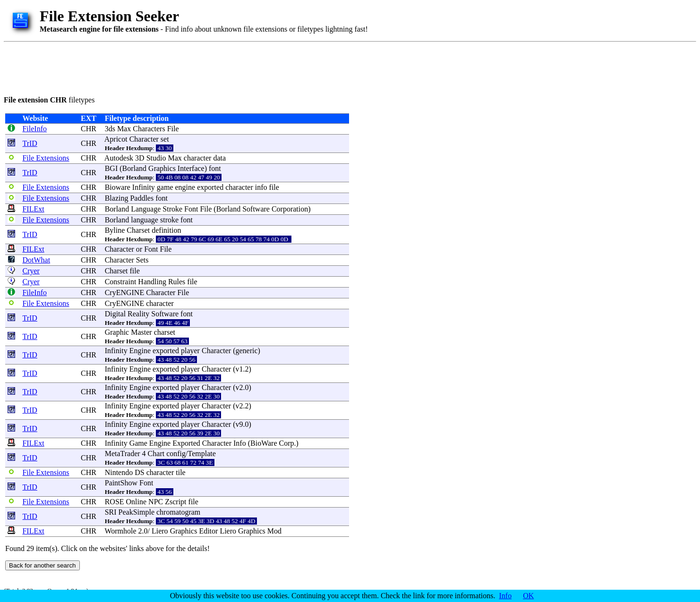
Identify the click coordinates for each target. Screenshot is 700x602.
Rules (177, 282)
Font (191, 209)
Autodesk (119, 158)
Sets (142, 260)
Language (146, 209)
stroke (169, 220)
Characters (149, 129)
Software (256, 209)
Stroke (172, 209)
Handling (152, 282)
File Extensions (46, 158)
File (173, 129)
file (274, 187)
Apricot (116, 139)
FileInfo (34, 129)
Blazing (117, 198)
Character (144, 139)
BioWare (264, 443)
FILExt (33, 209)
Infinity (144, 187)
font (215, 168)
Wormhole (120, 531)
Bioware (118, 187)
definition (166, 230)
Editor (208, 531)
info (261, 187)
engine (185, 187)
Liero (160, 531)
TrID (30, 143)
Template (201, 454)
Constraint (121, 282)
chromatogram (178, 512)
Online (137, 502)
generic (246, 351)
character (198, 158)
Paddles (142, 198)
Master (141, 332)
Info (240, 443)
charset (165, 332)
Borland (135, 168)
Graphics (162, 168)
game (165, 187)
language (145, 220)
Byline (115, 230)
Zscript (175, 502)
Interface (191, 168)
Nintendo (119, 472)
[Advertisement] (176, 67)
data (219, 158)
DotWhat (36, 260)
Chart (156, 454)
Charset (138, 230)
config (176, 454)
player (190, 351)
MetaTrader (123, 454)
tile (180, 472)
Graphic (117, 332)
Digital (115, 314)
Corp (286, 443)
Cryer (31, 271)
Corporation (290, 209)
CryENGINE (125, 293)
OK (528, 596)
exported (210, 187)
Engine (140, 351)
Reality (138, 314)
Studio (156, 158)
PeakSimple (137, 512)
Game (138, 443)
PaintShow (121, 483)
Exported (186, 443)
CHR (89, 129)
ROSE (115, 502)
